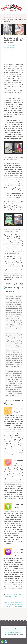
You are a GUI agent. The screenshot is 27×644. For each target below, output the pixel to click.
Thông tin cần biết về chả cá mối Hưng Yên (19, 605)
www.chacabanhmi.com (16, 634)
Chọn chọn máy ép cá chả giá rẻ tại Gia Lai (9, 605)
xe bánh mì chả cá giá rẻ (13, 594)
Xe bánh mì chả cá (10, 50)
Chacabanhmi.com (10, 48)
